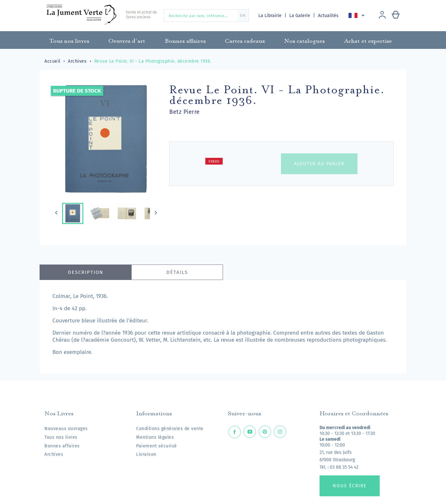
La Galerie (301, 16)
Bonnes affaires (62, 446)
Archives (54, 454)
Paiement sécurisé (157, 446)
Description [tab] (86, 272)
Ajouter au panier (319, 164)
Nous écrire (350, 486)
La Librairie (271, 16)
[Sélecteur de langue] (358, 15)
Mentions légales (155, 437)
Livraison (146, 454)
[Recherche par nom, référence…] (206, 16)
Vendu (214, 162)
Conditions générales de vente (170, 429)
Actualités (329, 16)
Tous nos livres (61, 437)
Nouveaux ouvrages (66, 429)
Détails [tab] (177, 272)
